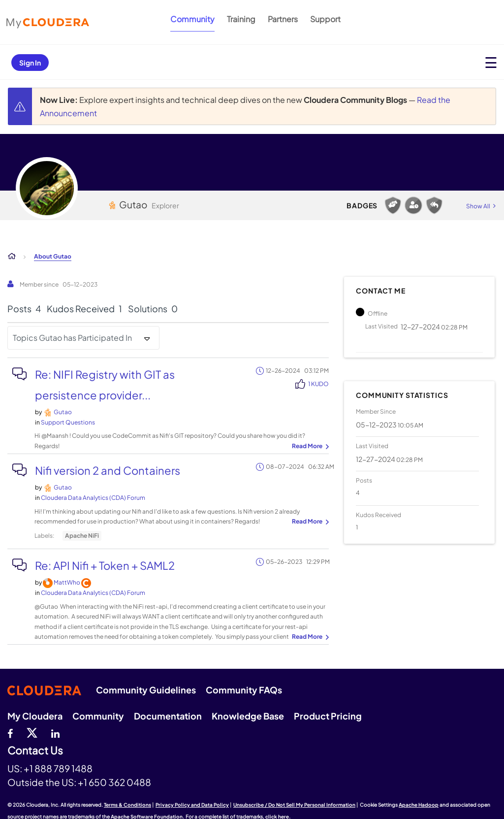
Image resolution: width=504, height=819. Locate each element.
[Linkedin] (55, 732)
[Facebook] (10, 732)
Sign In (30, 63)
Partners (283, 19)
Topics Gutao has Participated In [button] (72, 338)
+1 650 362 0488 (114, 782)
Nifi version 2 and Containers (108, 470)
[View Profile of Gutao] (63, 412)
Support (325, 19)
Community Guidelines (146, 690)
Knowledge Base (248, 716)
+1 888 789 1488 (58, 768)
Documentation (168, 716)
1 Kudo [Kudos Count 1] (318, 384)
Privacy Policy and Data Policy (192, 805)
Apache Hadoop (419, 805)
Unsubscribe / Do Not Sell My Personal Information (294, 805)
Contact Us (35, 751)
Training (241, 19)
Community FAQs (244, 690)
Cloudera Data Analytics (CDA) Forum (93, 498)
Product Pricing (328, 716)
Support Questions (68, 422)
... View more (309, 447)
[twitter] (32, 732)
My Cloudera (35, 716)
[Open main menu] (491, 62)
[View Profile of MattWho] (67, 582)
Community (192, 19)
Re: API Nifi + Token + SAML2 (105, 565)
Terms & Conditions (127, 805)
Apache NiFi (82, 536)
